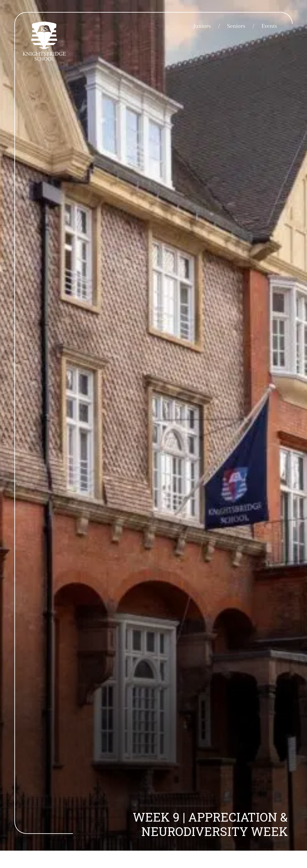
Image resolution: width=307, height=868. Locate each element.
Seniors (236, 26)
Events (269, 26)
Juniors (202, 26)
